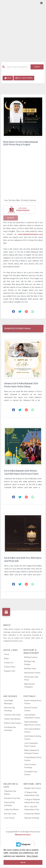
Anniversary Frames (32, 673)
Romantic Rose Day (12, 798)
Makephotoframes (23, 835)
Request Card (10, 671)
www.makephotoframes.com (31, 234)
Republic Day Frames (33, 788)
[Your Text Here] (23, 200)
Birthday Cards (30, 669)
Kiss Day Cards (10, 814)
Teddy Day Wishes (11, 810)
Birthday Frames (31, 657)
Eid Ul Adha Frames (24, 78)
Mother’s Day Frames (13, 723)
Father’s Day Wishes (12, 719)
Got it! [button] (23, 862)
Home (8, 78)
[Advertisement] (23, 29)
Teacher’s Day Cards (12, 715)
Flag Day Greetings (32, 818)
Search (37, 67)
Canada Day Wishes (32, 814)
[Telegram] (23, 844)
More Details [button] (32, 856)
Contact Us (9, 663)
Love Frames (9, 818)
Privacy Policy (10, 667)
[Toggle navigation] (41, 3)
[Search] (18, 67)
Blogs (6, 658)
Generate (11, 218)
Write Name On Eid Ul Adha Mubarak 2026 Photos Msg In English (21, 143)
